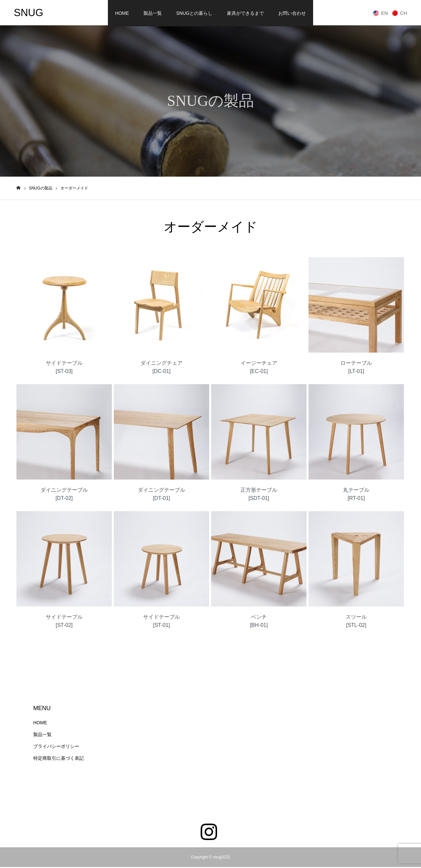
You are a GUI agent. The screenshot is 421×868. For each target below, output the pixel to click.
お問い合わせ (292, 13)
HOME (122, 13)
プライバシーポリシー (56, 747)
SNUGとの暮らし (194, 13)
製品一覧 (153, 13)
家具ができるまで (245, 13)
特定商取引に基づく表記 (59, 759)
